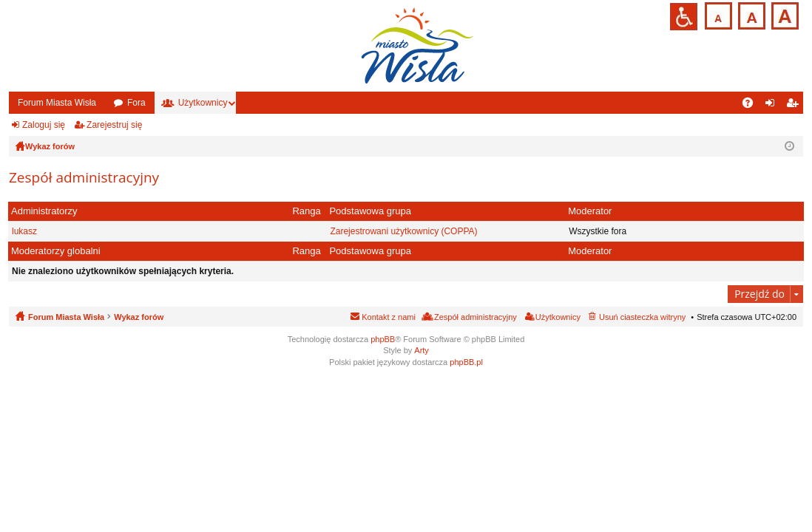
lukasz (24, 231)
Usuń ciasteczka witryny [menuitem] (642, 317)
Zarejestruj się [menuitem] (795, 106)
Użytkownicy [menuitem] (558, 317)
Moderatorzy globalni (56, 251)
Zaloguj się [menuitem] (773, 106)
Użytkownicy (203, 103)
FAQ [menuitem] (752, 106)
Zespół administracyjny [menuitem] (476, 317)
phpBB (383, 339)
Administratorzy (44, 211)
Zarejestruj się (114, 125)
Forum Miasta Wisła (57, 103)
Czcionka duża (784, 14)
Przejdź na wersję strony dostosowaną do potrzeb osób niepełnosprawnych (684, 17)
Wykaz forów (139, 317)
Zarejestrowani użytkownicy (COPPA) (403, 231)
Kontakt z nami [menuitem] (389, 317)
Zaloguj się (44, 125)
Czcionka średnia (750, 14)
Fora (136, 103)
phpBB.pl (466, 362)
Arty (422, 350)
